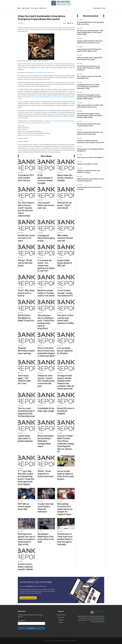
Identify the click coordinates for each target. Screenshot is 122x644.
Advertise (61, 620)
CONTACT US (43, 8)
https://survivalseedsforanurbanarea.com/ (44, 72)
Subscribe (31, 628)
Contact (61, 622)
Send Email (24, 130)
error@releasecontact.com (34, 148)
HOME (19, 8)
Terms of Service (61, 615)
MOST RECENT (26, 8)
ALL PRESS (34, 8)
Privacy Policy (61, 617)
